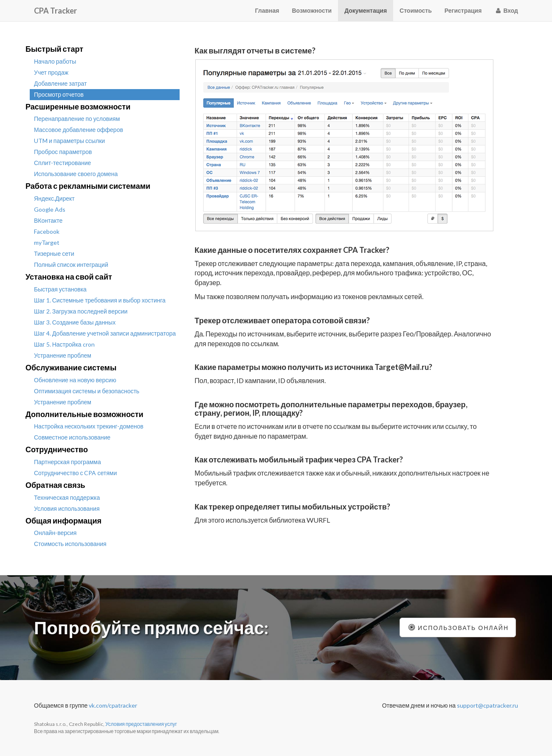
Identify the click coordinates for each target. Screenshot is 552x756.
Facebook (47, 231)
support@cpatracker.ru (487, 705)
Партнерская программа (68, 462)
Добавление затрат (60, 83)
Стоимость (416, 10)
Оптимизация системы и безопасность (87, 391)
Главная (267, 10)
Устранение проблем (63, 355)
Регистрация (463, 10)
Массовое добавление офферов (79, 130)
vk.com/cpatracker (113, 705)
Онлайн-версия (55, 533)
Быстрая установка (60, 289)
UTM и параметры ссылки (69, 141)
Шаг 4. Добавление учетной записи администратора (105, 333)
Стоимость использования (70, 544)
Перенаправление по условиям (77, 119)
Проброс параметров (63, 152)
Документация (366, 10)
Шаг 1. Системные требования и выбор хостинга (100, 300)
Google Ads (50, 209)
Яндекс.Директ (54, 198)
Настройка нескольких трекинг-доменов (89, 426)
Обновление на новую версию (75, 380)
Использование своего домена (76, 174)
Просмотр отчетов (59, 94)
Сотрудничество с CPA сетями (75, 473)
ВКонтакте (48, 220)
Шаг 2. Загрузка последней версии (81, 311)
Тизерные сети (54, 253)
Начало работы (55, 61)
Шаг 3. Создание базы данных (75, 322)
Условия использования (67, 508)
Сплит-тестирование (62, 163)
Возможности (312, 10)
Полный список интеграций (71, 265)
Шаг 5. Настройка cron (64, 344)
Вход (506, 10)
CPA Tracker (55, 11)
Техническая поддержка (67, 497)
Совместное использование (72, 437)
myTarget (47, 242)
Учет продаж (51, 72)
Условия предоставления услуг (141, 724)
